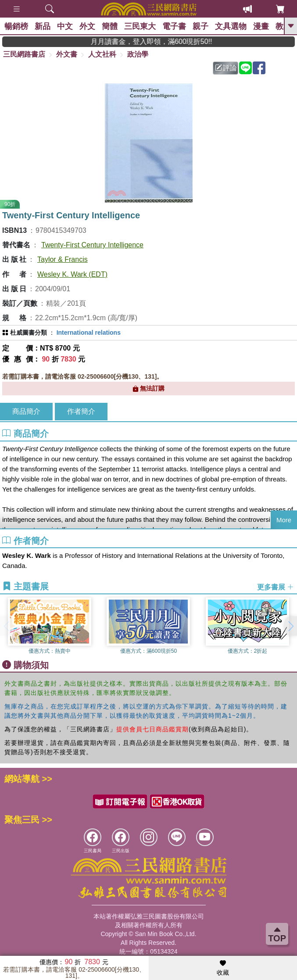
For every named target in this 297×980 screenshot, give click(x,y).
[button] (290, 626)
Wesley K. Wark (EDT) (72, 274)
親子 (200, 26)
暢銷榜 (16, 26)
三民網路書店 (24, 54)
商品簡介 (26, 411)
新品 (43, 26)
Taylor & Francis (63, 259)
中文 (65, 26)
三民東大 (140, 26)
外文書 (67, 54)
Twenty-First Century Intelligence (92, 245)
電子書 (174, 26)
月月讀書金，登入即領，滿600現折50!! (163, 42)
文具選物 (231, 26)
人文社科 (102, 54)
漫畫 (261, 26)
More (284, 520)
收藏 (223, 968)
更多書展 (276, 587)
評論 (226, 68)
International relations (89, 333)
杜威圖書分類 (29, 333)
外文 (87, 26)
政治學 (138, 54)
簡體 (110, 26)
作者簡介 (81, 411)
